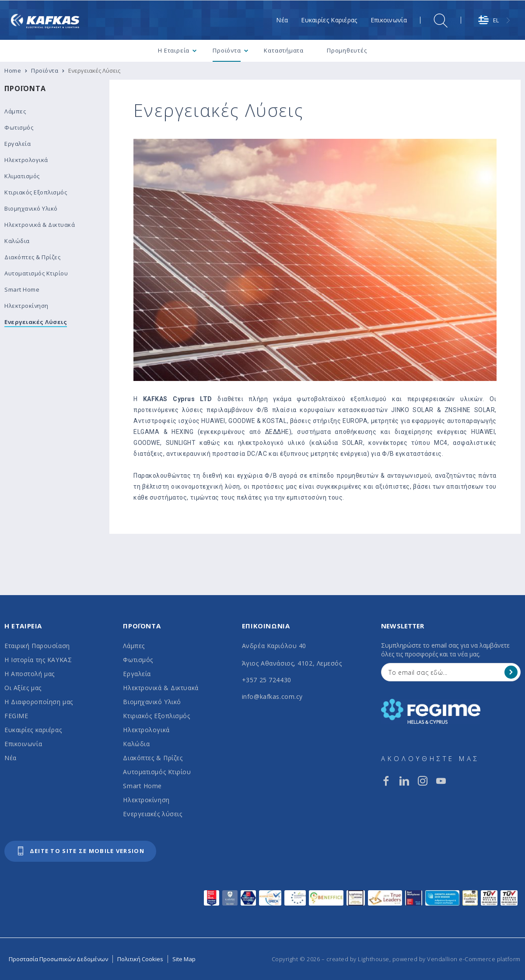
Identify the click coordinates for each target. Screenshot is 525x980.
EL (488, 20)
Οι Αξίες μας (23, 688)
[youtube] (441, 781)
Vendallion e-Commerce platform (474, 959)
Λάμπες (134, 646)
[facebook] (386, 781)
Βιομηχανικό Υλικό (152, 702)
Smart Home (142, 786)
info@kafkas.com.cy (272, 696)
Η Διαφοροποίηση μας (39, 702)
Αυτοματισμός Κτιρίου (157, 772)
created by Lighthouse (358, 959)
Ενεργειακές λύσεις (152, 814)
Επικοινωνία (23, 744)
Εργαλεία (137, 674)
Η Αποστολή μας (30, 674)
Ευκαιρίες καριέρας (33, 730)
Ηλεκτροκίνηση (146, 800)
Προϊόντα (25, 88)
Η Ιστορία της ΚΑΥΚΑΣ (38, 660)
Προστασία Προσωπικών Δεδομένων (58, 959)
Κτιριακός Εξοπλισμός (156, 716)
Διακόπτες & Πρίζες (153, 758)
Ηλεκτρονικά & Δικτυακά (161, 688)
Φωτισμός (138, 660)
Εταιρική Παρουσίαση (37, 646)
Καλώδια (136, 744)
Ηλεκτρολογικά (146, 730)
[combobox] (495, 20)
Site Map (184, 959)
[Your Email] (445, 672)
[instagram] (423, 781)
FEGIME (16, 716)
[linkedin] (404, 781)
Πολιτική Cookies (140, 959)
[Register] (511, 672)
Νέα (10, 758)
